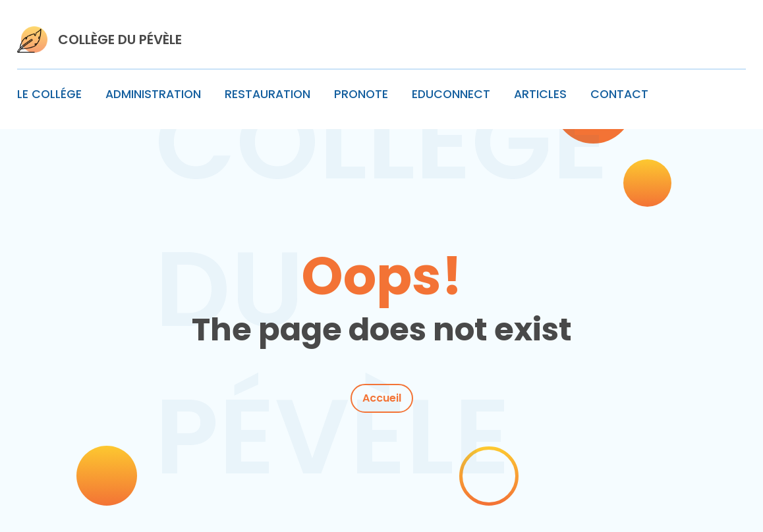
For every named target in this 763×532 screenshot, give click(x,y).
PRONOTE (361, 94)
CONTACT (619, 94)
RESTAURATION (268, 94)
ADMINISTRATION (153, 94)
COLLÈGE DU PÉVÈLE (120, 40)
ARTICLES (540, 94)
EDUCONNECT (451, 94)
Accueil (382, 398)
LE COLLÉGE (49, 94)
